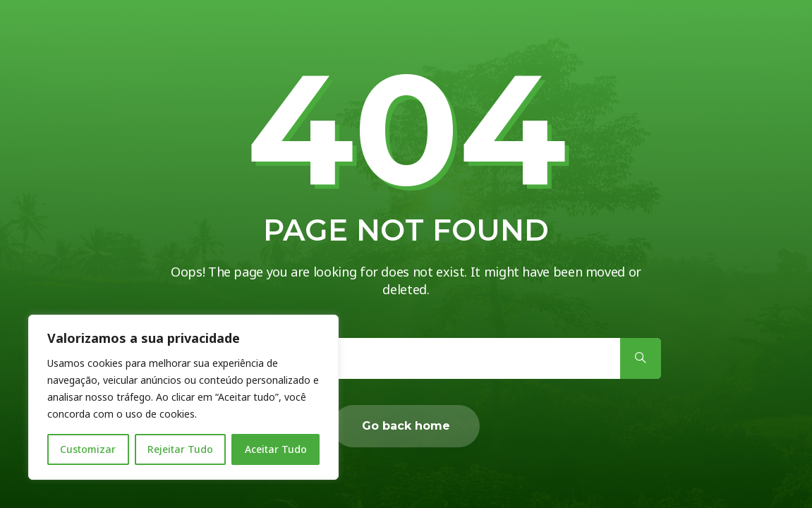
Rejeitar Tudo (180, 449)
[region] (183, 397)
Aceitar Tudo (276, 449)
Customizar (88, 449)
